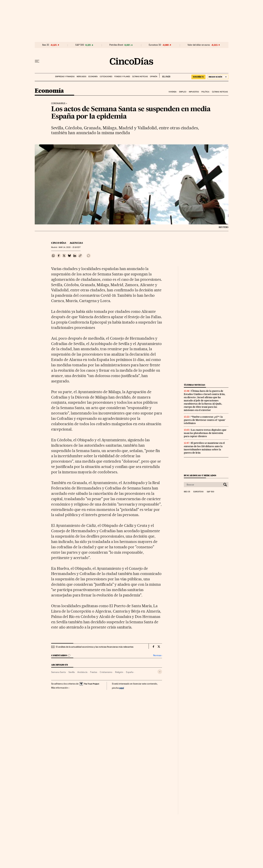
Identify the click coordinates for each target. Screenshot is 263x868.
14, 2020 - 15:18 (70, 247)
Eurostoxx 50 (155, 45)
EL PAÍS (165, 75)
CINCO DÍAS (59, 243)
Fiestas (94, 672)
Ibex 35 (46, 45)
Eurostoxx (198, 492)
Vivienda (173, 92)
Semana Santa (58, 672)
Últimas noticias (140, 77)
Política (205, 92)
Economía (93, 77)
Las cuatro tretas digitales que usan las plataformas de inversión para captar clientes (205, 433)
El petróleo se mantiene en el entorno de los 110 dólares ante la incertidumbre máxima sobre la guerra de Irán (204, 448)
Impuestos (194, 92)
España (130, 672)
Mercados (81, 77)
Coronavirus (58, 103)
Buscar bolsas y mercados (200, 475)
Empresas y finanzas (65, 77)
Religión (119, 672)
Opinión (154, 77)
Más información (60, 688)
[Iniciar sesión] (218, 77)
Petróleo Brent (116, 45)
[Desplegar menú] (37, 61)
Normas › (158, 655)
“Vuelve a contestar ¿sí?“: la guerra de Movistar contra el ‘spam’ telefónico (205, 420)
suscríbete (198, 77)
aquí (122, 688)
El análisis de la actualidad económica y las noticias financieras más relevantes (95, 647)
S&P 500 (80, 45)
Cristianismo (106, 672)
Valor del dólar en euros (199, 45)
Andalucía (82, 672)
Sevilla (72, 672)
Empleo (183, 92)
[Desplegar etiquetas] (160, 672)
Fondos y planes (122, 77)
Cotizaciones (106, 77)
